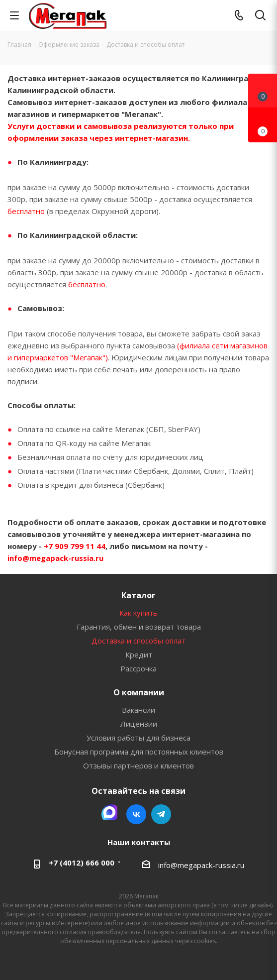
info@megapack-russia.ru (55, 558)
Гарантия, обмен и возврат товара (139, 627)
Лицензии (139, 724)
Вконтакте (136, 814)
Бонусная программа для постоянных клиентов (139, 752)
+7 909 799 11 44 (74, 546)
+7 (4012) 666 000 (82, 863)
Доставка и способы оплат (138, 641)
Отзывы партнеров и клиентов (138, 765)
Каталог (138, 595)
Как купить (138, 613)
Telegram (161, 814)
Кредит (139, 654)
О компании (139, 692)
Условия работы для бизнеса (138, 738)
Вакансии (138, 710)
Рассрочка (138, 668)
